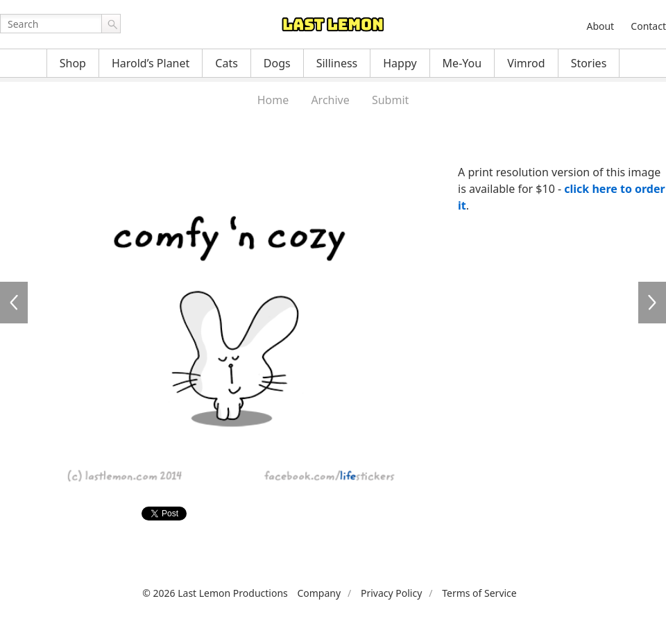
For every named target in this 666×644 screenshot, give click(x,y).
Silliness (337, 63)
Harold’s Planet (151, 63)
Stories (589, 63)
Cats (227, 63)
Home (273, 100)
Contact (648, 26)
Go (111, 24)
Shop (73, 63)
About (600, 26)
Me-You (462, 63)
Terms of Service (479, 593)
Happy (400, 63)
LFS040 (14, 303)
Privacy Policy (391, 593)
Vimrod (526, 63)
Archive (330, 100)
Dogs (277, 63)
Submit (390, 100)
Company (319, 593)
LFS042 (652, 303)
